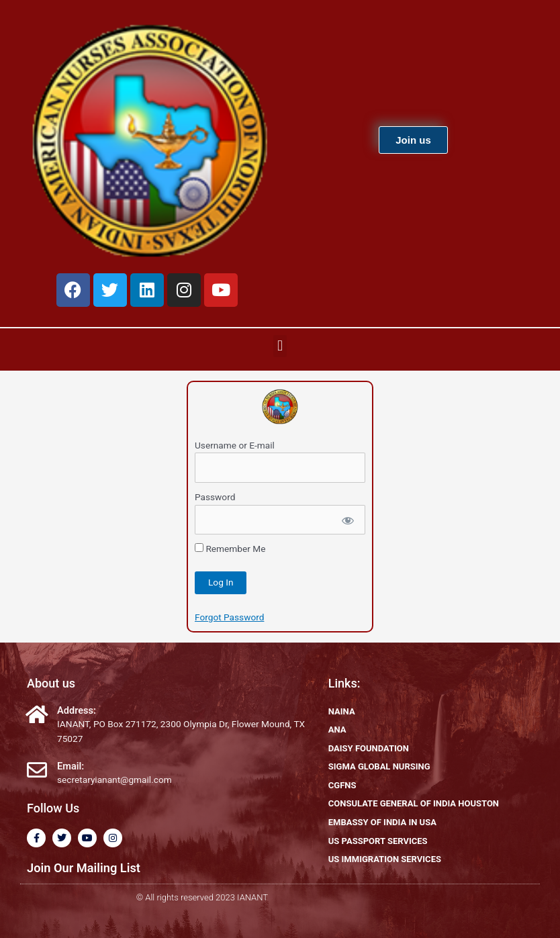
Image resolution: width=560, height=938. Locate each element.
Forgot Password (229, 617)
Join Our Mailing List (84, 868)
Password (215, 497)
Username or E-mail (235, 445)
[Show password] (347, 520)
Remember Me (230, 549)
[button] (280, 346)
